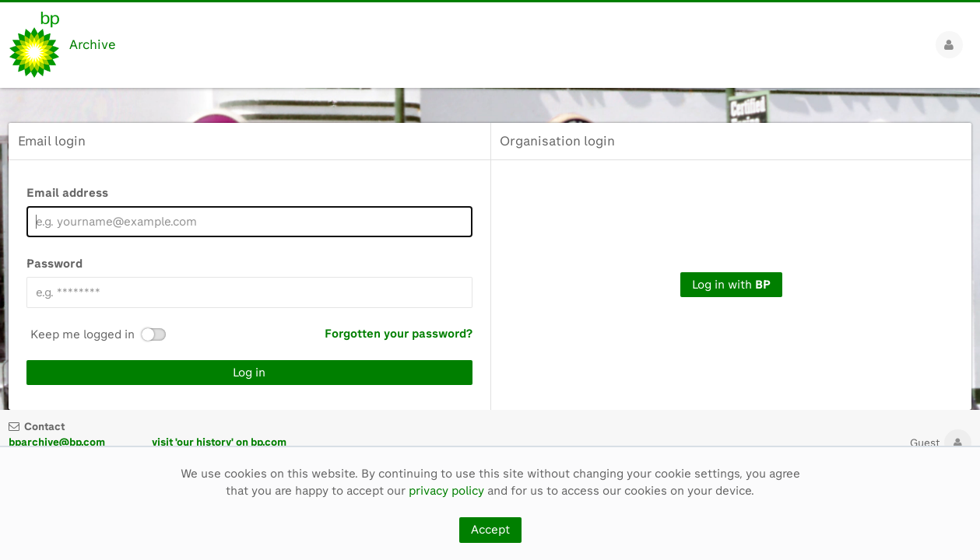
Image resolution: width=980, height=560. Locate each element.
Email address (67, 193)
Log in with (731, 285)
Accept (490, 530)
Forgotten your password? (399, 334)
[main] (490, 249)
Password (54, 264)
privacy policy (446, 491)
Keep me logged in (83, 335)
